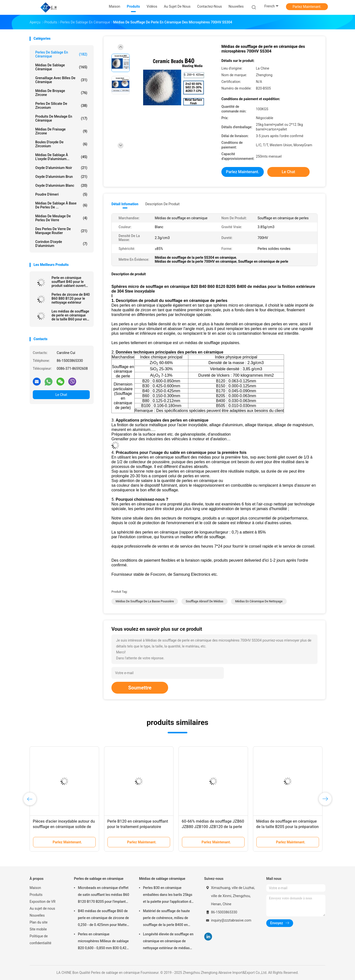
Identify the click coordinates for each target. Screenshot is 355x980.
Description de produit (162, 204)
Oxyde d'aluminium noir (61, 168)
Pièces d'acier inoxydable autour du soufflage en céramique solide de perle (64, 827)
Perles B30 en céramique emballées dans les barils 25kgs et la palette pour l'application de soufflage (168, 895)
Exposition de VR (43, 902)
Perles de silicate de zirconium (61, 106)
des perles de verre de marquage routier (61, 231)
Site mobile (38, 929)
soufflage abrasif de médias (204, 601)
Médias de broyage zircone (61, 93)
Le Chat (61, 395)
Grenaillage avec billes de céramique (61, 80)
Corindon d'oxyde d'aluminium (61, 244)
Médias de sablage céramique (61, 67)
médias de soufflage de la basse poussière (145, 601)
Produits (36, 895)
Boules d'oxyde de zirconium (61, 144)
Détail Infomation (125, 204)
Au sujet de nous (42, 908)
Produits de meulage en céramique (61, 118)
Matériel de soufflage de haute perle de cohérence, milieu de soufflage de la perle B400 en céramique (166, 919)
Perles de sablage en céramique (61, 54)
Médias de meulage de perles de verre (61, 218)
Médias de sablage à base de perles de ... (61, 205)
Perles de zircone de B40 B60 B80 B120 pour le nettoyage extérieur (71, 298)
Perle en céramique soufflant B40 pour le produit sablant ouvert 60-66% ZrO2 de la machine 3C (69, 282)
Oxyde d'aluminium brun (61, 177)
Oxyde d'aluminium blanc (61, 185)
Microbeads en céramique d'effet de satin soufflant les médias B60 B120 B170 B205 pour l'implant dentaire (104, 895)
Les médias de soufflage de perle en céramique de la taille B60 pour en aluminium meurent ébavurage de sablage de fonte (70, 315)
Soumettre (140, 688)
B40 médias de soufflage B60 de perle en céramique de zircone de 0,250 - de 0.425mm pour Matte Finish (103, 919)
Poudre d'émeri (61, 194)
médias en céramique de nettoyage (259, 601)
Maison (35, 888)
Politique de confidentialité (40, 940)
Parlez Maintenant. (307, 7)
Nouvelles (37, 915)
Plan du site (39, 922)
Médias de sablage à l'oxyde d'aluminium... (61, 157)
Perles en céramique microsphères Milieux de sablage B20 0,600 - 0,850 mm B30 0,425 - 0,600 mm (103, 942)
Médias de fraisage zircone (61, 131)
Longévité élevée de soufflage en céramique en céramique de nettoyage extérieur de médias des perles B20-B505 (168, 942)
